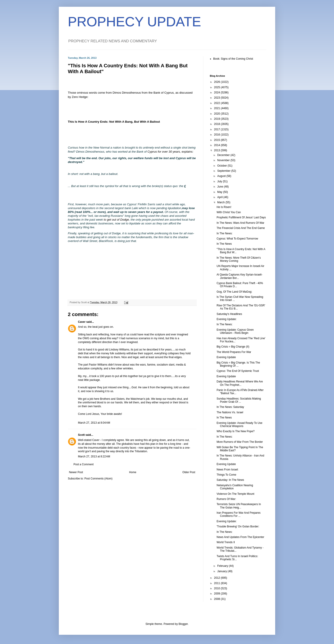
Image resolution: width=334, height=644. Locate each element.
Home (133, 472)
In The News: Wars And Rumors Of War (240, 223)
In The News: (224, 233)
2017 (217, 129)
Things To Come (226, 475)
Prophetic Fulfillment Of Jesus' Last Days (241, 217)
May (220, 192)
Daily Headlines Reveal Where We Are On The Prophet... (240, 383)
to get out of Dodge (116, 220)
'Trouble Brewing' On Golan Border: (238, 526)
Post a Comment (83, 464)
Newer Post (76, 472)
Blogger (183, 624)
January (222, 571)
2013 (217, 150)
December (224, 155)
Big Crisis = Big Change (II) (233, 347)
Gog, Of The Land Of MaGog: (234, 292)
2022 (217, 103)
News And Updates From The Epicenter (240, 537)
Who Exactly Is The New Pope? (236, 431)
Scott (81, 435)
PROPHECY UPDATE (134, 22)
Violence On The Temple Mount (235, 494)
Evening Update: (227, 319)
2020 (217, 114)
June (221, 187)
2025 (217, 87)
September (224, 171)
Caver (82, 322)
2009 (217, 594)
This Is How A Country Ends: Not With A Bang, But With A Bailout (114, 122)
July (220, 181)
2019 (217, 119)
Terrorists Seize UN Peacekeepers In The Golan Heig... (239, 506)
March (221, 202)
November (224, 160)
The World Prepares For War (234, 352)
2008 (217, 599)
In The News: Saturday (230, 407)
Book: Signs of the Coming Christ (233, 59)
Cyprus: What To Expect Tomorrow (237, 239)
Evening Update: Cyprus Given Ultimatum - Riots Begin (235, 331)
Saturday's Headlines (229, 314)
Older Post (189, 472)
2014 (217, 145)
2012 (217, 578)
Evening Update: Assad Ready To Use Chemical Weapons (239, 425)
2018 (217, 124)
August (222, 176)
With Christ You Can (229, 212)
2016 (217, 135)
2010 (217, 588)
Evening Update (226, 357)
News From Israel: (228, 470)
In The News (224, 244)
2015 (217, 140)
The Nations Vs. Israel (230, 412)
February (223, 566)
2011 (217, 583)
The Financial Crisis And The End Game (241, 228)
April (220, 197)
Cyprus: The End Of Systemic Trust (238, 371)
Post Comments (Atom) (98, 479)
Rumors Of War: (226, 499)
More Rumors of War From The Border (240, 442)
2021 (217, 108)
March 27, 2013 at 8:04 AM (94, 423)
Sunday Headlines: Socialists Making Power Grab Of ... (239, 400)
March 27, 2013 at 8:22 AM (94, 456)
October (222, 166)
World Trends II (226, 542)
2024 (217, 93)
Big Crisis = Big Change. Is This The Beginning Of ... (238, 364)
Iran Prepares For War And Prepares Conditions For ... (239, 514)
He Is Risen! (224, 207)
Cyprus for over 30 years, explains (170, 152)
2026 (217, 82)
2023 (217, 98)
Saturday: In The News (230, 480)
